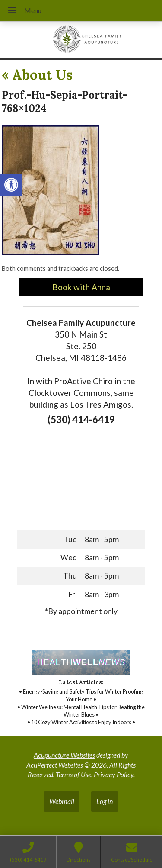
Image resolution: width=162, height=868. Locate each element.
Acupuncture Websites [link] (64, 755)
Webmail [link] (62, 801)
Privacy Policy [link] (114, 774)
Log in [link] (105, 801)
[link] (11, 185)
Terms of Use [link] (73, 774)
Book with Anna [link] (81, 287)
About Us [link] (37, 75)
